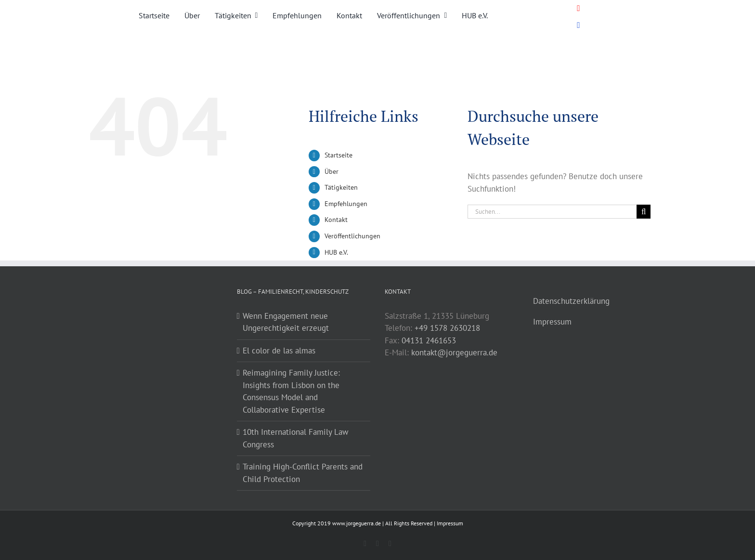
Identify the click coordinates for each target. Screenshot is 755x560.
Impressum (552, 322)
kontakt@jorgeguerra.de (454, 352)
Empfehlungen (346, 204)
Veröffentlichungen (352, 236)
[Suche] (644, 212)
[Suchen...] (552, 212)
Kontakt (336, 220)
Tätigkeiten (341, 187)
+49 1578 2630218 (447, 328)
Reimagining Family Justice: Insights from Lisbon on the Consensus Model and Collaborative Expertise (291, 391)
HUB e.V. (336, 252)
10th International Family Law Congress (296, 438)
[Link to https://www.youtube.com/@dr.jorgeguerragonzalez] (579, 8)
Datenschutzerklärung (571, 301)
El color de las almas (279, 351)
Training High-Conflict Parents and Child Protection (303, 473)
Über (332, 171)
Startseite (338, 155)
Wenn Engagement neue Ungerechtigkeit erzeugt (286, 322)
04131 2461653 (429, 340)
